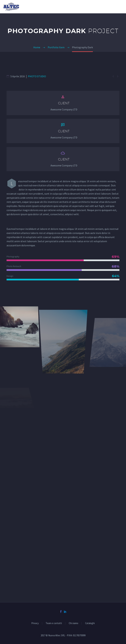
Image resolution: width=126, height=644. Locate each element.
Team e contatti (54, 623)
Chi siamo (73, 623)
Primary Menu (120, 7)
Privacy (35, 623)
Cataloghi (90, 623)
